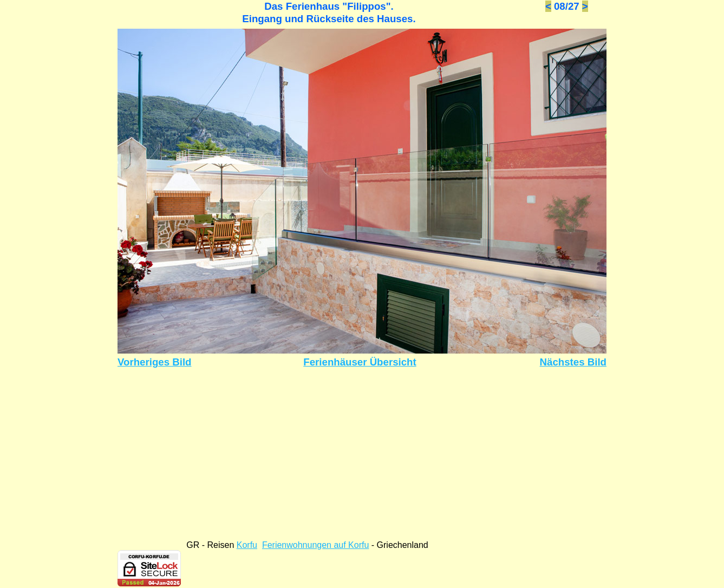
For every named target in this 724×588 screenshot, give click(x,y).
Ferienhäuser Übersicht (360, 362)
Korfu (247, 545)
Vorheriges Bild (155, 362)
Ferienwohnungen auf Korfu (315, 545)
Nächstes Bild (573, 362)
